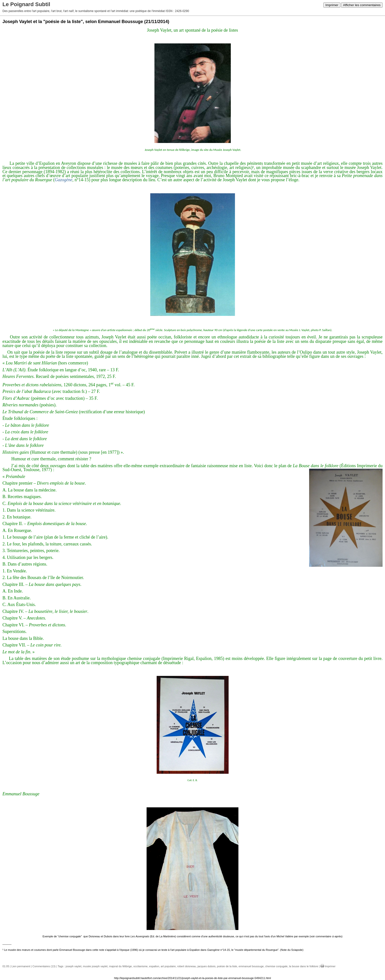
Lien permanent (21, 966)
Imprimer (332, 5)
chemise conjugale (276, 966)
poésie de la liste (227, 966)
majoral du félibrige (120, 966)
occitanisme (140, 966)
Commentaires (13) (44, 966)
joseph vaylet (73, 966)
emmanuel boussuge (251, 966)
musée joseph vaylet (95, 966)
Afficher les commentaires (362, 5)
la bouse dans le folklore (304, 966)
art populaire (168, 966)
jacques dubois (206, 966)
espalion (154, 966)
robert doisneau (187, 966)
